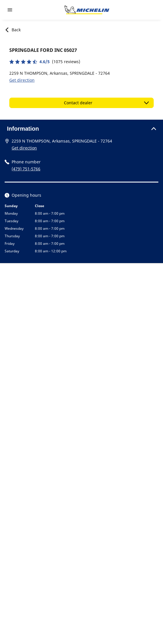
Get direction (22, 80)
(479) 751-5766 (26, 169)
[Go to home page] (87, 10)
